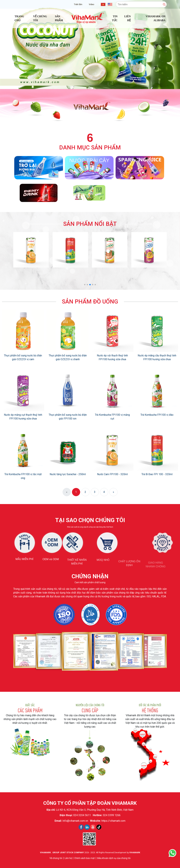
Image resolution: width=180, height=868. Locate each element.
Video (91, 4)
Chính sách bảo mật (85, 858)
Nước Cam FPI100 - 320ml (112, 474)
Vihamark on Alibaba (156, 18)
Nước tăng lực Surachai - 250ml (68, 474)
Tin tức (115, 18)
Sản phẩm (59, 18)
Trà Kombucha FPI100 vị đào (157, 415)
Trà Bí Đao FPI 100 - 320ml (157, 474)
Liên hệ (127, 18)
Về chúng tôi (40, 18)
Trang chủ (19, 18)
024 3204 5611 (82, 815)
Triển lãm (78, 4)
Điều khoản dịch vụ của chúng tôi (114, 858)
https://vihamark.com (113, 821)
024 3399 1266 (112, 815)
